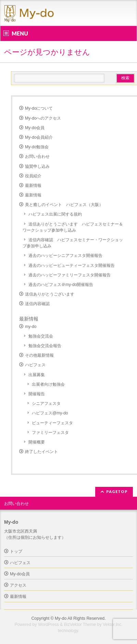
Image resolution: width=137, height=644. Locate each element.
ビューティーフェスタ (52, 423)
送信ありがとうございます (50, 294)
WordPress (48, 625)
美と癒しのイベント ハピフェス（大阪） (64, 205)
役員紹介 (33, 176)
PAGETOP (117, 491)
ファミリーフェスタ (50, 433)
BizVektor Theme (80, 625)
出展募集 (37, 375)
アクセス (18, 585)
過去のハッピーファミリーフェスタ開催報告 (70, 275)
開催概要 (37, 442)
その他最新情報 (39, 355)
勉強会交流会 (41, 336)
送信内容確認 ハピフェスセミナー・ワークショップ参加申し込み (73, 243)
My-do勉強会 (37, 147)
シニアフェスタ (46, 403)
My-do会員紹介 (39, 137)
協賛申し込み (37, 166)
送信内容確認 (37, 304)
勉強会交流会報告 (45, 346)
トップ (16, 551)
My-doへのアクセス (43, 118)
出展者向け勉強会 (48, 384)
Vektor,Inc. (113, 625)
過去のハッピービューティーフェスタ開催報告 (72, 265)
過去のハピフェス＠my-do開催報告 (61, 285)
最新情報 (33, 186)
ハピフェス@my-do (50, 413)
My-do (61, 618)
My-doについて (39, 108)
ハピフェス (35, 365)
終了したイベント (41, 452)
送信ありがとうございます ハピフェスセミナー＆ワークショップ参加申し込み (73, 227)
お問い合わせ (37, 156)
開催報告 (37, 394)
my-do (31, 327)
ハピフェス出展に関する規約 (55, 214)
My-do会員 (35, 128)
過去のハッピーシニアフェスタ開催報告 (65, 256)
